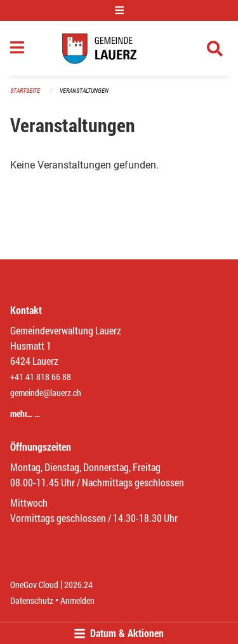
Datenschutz (32, 600)
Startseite (25, 91)
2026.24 (78, 585)
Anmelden (77, 600)
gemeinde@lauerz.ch (46, 393)
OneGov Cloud (34, 585)
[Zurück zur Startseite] (119, 48)
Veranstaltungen (84, 91)
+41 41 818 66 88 (41, 377)
